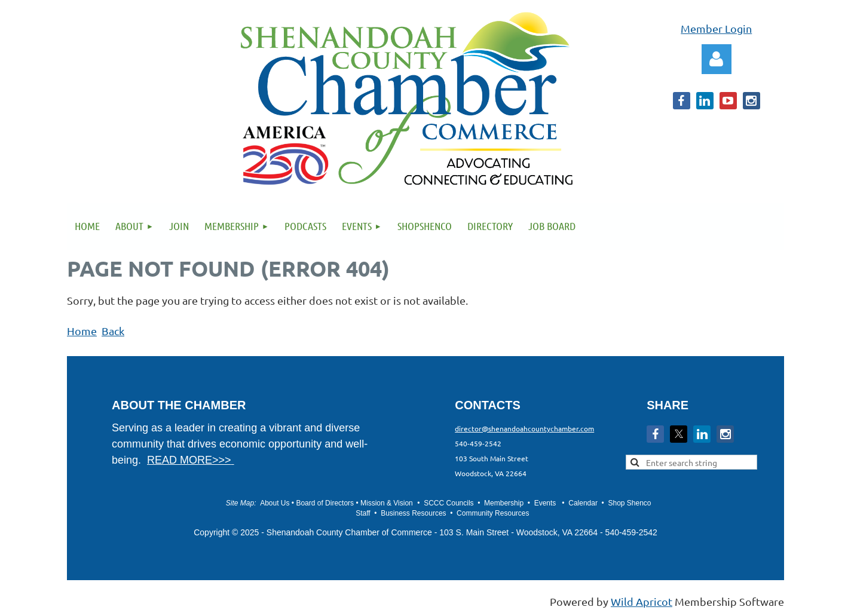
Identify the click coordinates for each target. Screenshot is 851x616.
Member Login (716, 28)
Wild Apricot (642, 601)
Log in (717, 59)
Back (113, 331)
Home (82, 331)
